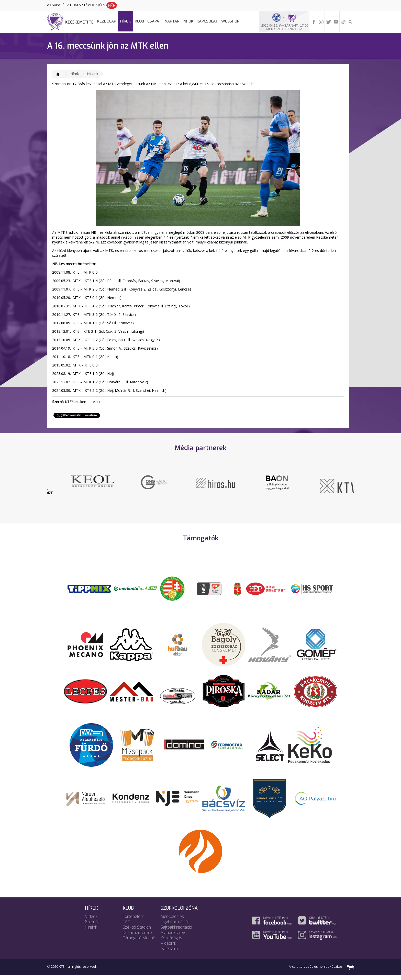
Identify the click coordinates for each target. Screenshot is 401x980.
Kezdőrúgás (171, 943)
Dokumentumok (138, 937)
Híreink (93, 74)
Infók (188, 21)
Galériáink (170, 954)
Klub (139, 21)
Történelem (133, 921)
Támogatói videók (139, 943)
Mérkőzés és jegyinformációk (175, 924)
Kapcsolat (207, 21)
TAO (127, 927)
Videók (91, 921)
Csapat (154, 21)
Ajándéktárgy (173, 937)
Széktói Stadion (137, 932)
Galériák (92, 927)
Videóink (168, 948)
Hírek (125, 21)
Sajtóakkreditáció (176, 932)
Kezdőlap (107, 21)
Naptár (172, 21)
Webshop (230, 21)
